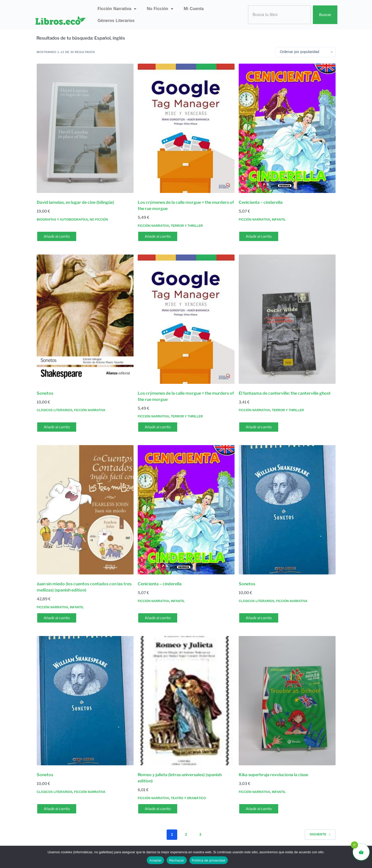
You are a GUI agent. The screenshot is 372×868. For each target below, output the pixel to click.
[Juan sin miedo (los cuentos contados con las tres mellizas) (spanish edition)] (85, 510)
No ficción (160, 9)
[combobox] (279, 15)
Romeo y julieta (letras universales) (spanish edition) (180, 778)
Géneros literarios (116, 21)
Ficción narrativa (117, 9)
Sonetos (45, 393)
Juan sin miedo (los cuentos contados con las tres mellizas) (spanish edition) (84, 587)
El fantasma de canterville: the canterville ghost (285, 393)
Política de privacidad (209, 860)
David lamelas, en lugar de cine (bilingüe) (75, 202)
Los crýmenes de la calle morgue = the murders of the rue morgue (186, 205)
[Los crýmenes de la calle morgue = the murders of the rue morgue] (186, 128)
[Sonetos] (85, 319)
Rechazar (177, 860)
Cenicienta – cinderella (261, 202)
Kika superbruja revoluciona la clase (273, 775)
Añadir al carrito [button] (57, 236)
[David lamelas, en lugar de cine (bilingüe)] (85, 128)
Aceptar (155, 860)
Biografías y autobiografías (62, 220)
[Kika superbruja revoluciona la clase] (287, 701)
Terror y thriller (187, 226)
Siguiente (320, 834)
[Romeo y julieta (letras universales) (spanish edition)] (186, 701)
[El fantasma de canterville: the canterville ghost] (287, 319)
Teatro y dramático (188, 798)
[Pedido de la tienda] (306, 52)
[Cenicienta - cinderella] (287, 128)
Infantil (279, 220)
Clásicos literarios (55, 410)
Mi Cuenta (194, 9)
